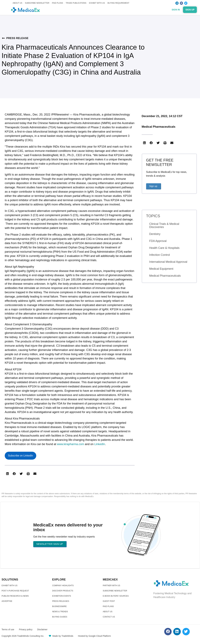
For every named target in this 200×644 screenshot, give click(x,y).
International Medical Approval (168, 262)
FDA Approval (158, 241)
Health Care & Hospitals (164, 248)
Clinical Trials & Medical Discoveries (164, 225)
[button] (7, 474)
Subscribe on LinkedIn (20, 456)
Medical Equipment (161, 269)
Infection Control (160, 255)
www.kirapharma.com (70, 444)
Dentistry (155, 234)
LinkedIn (100, 444)
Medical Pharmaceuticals (159, 127)
